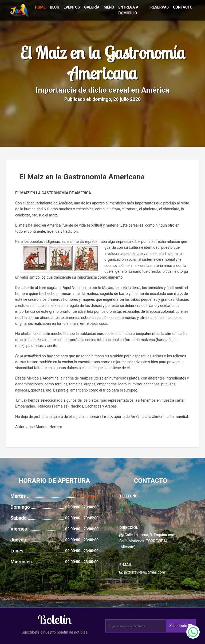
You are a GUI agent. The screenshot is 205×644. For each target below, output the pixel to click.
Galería (92, 7)
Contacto (183, 7)
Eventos (72, 7)
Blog (55, 7)
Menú (109, 7)
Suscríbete (181, 626)
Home (40, 7)
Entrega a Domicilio (129, 10)
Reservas (159, 7)
